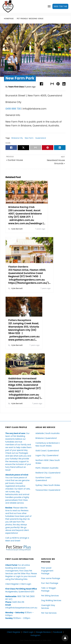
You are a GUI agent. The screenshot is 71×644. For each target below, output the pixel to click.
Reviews (25, 511)
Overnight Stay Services (48, 607)
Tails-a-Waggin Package (49, 589)
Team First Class (16, 87)
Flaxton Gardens (18, 267)
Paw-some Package (51, 578)
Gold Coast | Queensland (47, 451)
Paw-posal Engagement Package (47, 571)
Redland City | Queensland (48, 473)
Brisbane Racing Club (21, 207)
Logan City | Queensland (47, 455)
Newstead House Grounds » (56, 162)
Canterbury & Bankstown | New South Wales (48, 444)
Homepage (9, 19)
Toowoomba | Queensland (48, 490)
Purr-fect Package (50, 583)
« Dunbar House (15, 160)
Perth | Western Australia (47, 468)
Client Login (26, 584)
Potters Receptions (20, 320)
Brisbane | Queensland (46, 438)
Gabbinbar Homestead (22, 378)
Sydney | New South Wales (48, 485)
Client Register (12, 584)
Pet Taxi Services (49, 613)
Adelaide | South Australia (48, 433)
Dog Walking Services (51, 600)
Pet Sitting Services (50, 596)
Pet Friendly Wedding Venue (30, 19)
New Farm (29, 138)
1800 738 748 (60, 6)
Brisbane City (17, 138)
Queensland (41, 138)
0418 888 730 (13, 109)
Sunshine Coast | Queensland (43, 479)
